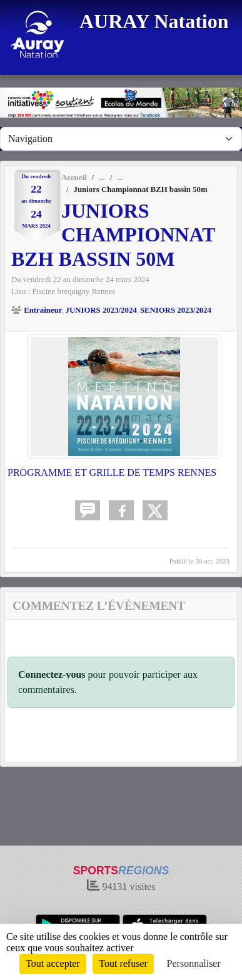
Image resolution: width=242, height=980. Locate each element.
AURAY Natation (154, 21)
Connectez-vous (52, 674)
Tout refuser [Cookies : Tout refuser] (123, 963)
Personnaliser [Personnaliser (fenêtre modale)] (194, 963)
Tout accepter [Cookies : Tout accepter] (53, 963)
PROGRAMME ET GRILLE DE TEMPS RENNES (112, 472)
